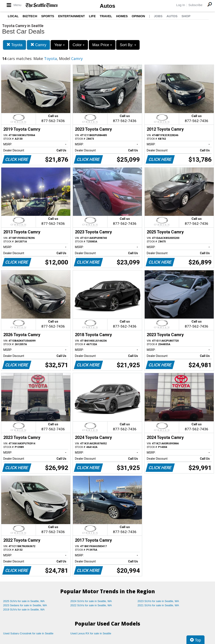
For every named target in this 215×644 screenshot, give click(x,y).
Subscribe (195, 5)
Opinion (138, 16)
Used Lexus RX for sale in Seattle (91, 633)
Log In (181, 5)
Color (79, 45)
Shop (186, 16)
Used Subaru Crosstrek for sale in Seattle (28, 633)
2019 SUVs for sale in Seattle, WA (24, 610)
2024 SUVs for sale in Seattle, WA (91, 601)
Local (13, 16)
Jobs (158, 16)
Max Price (102, 45)
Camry (38, 45)
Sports (48, 16)
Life (92, 16)
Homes (122, 16)
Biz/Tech (30, 16)
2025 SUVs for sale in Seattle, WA (24, 601)
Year (59, 45)
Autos (107, 6)
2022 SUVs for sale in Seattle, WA (91, 605)
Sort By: (128, 45)
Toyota (14, 45)
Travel (106, 16)
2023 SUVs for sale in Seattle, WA (158, 601)
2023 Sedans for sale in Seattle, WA (25, 605)
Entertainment (71, 16)
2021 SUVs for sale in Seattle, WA (158, 605)
